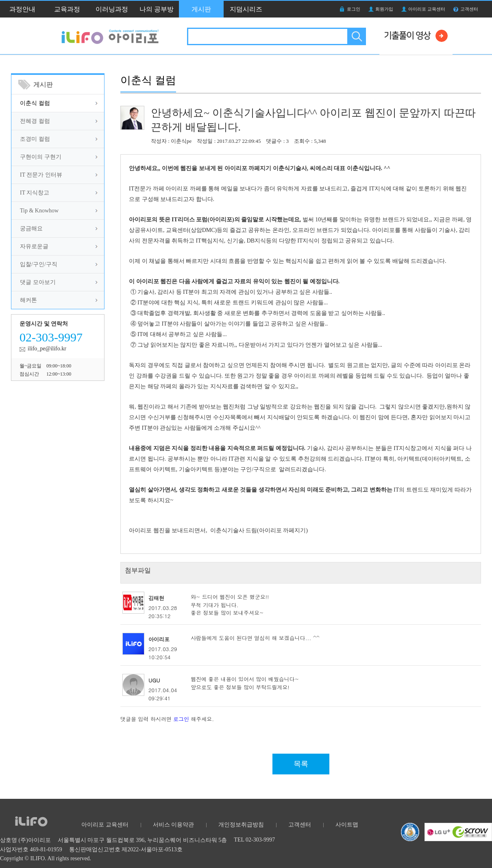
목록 (301, 764)
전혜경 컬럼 (35, 121)
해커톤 (28, 300)
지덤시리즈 (246, 9)
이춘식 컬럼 (35, 103)
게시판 (201, 9)
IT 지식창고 (35, 193)
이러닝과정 (112, 9)
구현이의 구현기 (41, 157)
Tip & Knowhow (39, 211)
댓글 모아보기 (38, 282)
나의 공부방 (157, 9)
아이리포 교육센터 (427, 9)
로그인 (354, 9)
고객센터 (469, 9)
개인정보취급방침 (241, 825)
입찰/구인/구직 (39, 264)
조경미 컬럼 (35, 139)
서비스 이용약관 (174, 825)
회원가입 (384, 9)
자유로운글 (34, 246)
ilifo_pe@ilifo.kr (47, 349)
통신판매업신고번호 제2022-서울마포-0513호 (126, 849)
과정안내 (22, 9)
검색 (356, 36)
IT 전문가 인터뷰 (41, 175)
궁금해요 (31, 228)
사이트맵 (347, 825)
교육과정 (67, 9)
